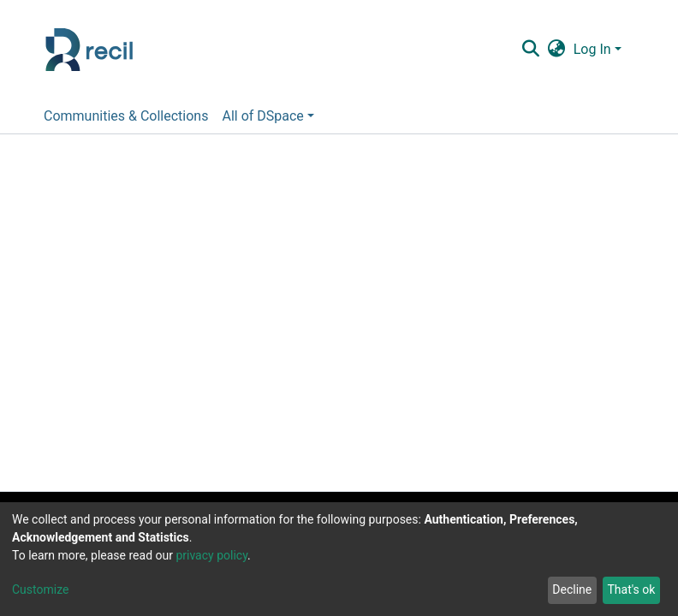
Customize (40, 589)
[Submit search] (530, 50)
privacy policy (211, 555)
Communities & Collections (126, 116)
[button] (556, 50)
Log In (592, 49)
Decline (572, 589)
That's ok (631, 589)
